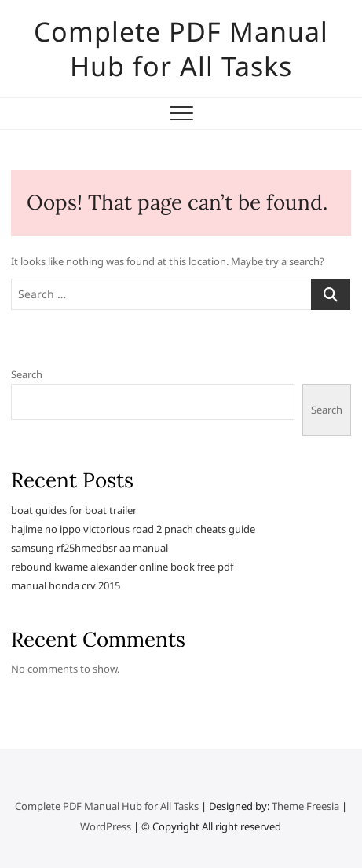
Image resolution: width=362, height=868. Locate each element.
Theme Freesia (305, 806)
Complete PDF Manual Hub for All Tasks (181, 49)
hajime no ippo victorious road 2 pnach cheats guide (133, 529)
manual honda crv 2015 (66, 585)
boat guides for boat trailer (74, 510)
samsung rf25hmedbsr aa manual (90, 548)
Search (27, 374)
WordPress (106, 826)
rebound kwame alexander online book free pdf (122, 567)
